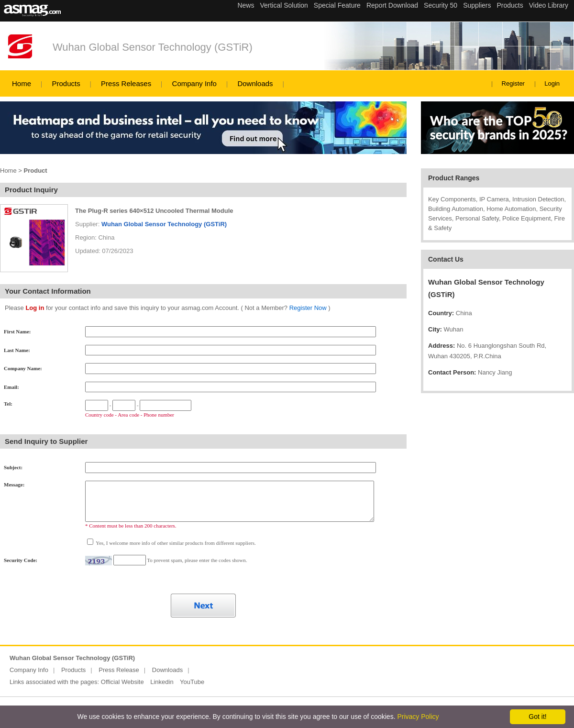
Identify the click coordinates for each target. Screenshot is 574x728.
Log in (35, 308)
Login (552, 83)
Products (66, 83)
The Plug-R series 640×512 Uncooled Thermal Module (154, 211)
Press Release (119, 670)
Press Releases (126, 83)
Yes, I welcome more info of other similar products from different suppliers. (175, 543)
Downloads (255, 83)
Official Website (122, 682)
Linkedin (162, 682)
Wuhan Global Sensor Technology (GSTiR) (153, 47)
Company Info (194, 83)
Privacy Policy (418, 717)
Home (22, 83)
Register (513, 83)
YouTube (192, 682)
